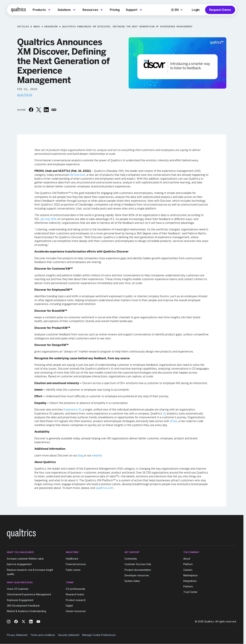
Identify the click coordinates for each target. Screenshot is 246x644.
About (187, 559)
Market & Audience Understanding (26, 611)
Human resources (76, 611)
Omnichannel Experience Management (29, 595)
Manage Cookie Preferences (99, 635)
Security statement (69, 635)
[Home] (18, 10)
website (97, 455)
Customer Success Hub (138, 564)
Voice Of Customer (18, 589)
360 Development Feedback (23, 606)
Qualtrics (25, 95)
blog (81, 455)
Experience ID (72, 410)
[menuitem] (42, 10)
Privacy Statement (17, 635)
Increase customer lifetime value (25, 559)
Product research (76, 600)
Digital (69, 606)
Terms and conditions (43, 635)
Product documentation (138, 570)
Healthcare (72, 559)
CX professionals (76, 589)
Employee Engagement (20, 600)
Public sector (73, 570)
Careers (188, 570)
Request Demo (220, 10)
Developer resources (137, 575)
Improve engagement (19, 564)
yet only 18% (49, 219)
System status (132, 581)
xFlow (173, 421)
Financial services (76, 564)
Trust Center (190, 592)
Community (131, 559)
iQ (165, 414)
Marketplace (190, 575)
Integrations (190, 581)
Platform (188, 564)
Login (196, 10)
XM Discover (77, 175)
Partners (188, 586)
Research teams (75, 595)
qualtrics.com (105, 488)
